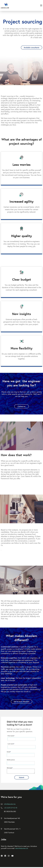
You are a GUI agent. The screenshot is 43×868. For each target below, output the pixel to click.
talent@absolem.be (22, 849)
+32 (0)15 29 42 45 (11, 808)
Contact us (21, 406)
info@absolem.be (10, 805)
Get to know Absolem (22, 702)
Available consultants (32, 48)
